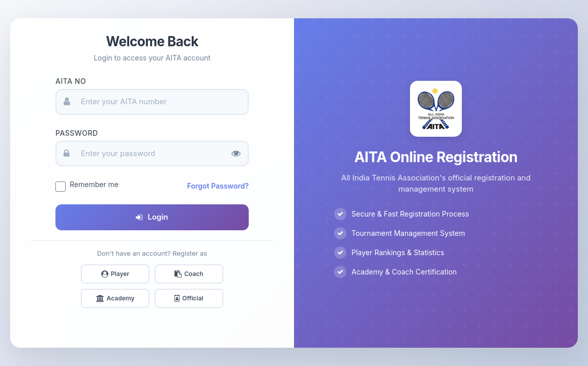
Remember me (94, 184)
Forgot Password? (218, 186)
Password (77, 133)
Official (189, 298)
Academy (115, 298)
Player (115, 274)
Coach (189, 274)
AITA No (71, 81)
